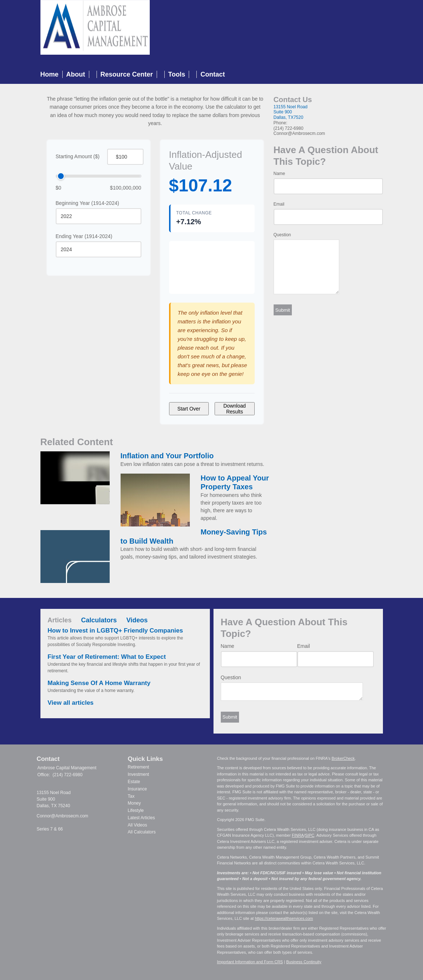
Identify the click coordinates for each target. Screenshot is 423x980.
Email (279, 204)
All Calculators (142, 832)
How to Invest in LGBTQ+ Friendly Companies (115, 631)
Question (282, 235)
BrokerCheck (343, 758)
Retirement (139, 767)
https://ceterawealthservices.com (284, 918)
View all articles (71, 703)
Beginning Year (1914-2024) (87, 203)
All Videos (138, 825)
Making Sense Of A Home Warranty (99, 683)
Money (134, 803)
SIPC (310, 835)
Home (50, 74)
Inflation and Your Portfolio (167, 456)
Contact (213, 74)
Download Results (235, 409)
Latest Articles (142, 818)
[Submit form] (283, 310)
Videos (137, 620)
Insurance (138, 789)
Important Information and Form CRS (250, 962)
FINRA (298, 835)
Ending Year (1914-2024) (84, 236)
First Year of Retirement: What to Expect (107, 657)
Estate (134, 782)
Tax (131, 796)
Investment (139, 774)
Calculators (99, 620)
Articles (60, 620)
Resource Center (127, 74)
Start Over (189, 409)
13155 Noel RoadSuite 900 (291, 110)
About (76, 74)
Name (279, 174)
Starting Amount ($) (78, 156)
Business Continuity (304, 962)
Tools (177, 74)
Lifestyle (136, 810)
